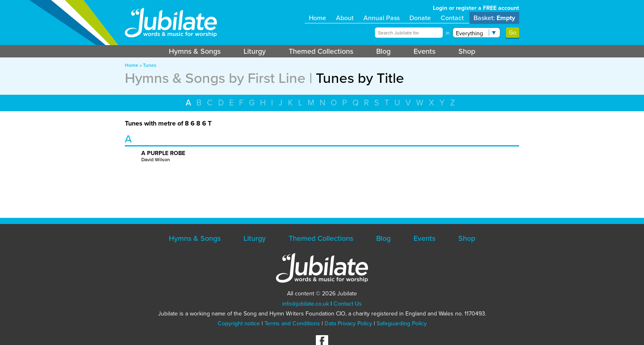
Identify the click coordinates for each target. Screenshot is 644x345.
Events (424, 51)
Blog (383, 51)
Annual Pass (382, 18)
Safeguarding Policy (402, 323)
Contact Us (348, 304)
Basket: (494, 18)
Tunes (150, 65)
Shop (467, 51)
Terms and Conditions (292, 323)
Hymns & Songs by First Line (215, 78)
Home (317, 18)
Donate (420, 18)
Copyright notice (239, 323)
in (448, 33)
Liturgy (255, 51)
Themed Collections (321, 51)
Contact (452, 18)
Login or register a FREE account (476, 8)
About (345, 18)
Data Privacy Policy (348, 323)
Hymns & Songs (195, 51)
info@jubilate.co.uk (306, 304)
